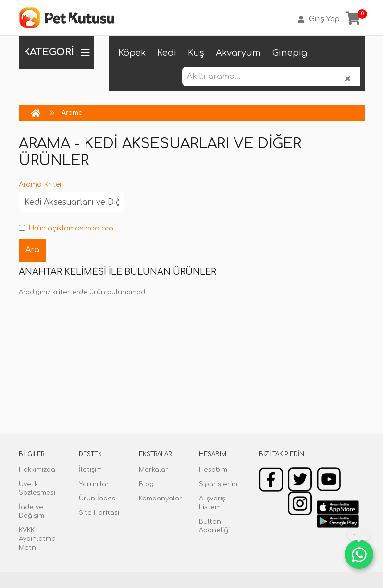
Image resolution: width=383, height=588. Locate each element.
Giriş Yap (319, 19)
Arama (72, 113)
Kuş (196, 53)
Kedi (167, 53)
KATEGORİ (57, 52)
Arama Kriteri (41, 185)
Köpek (132, 53)
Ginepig (290, 53)
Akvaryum (238, 53)
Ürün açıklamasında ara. (67, 228)
